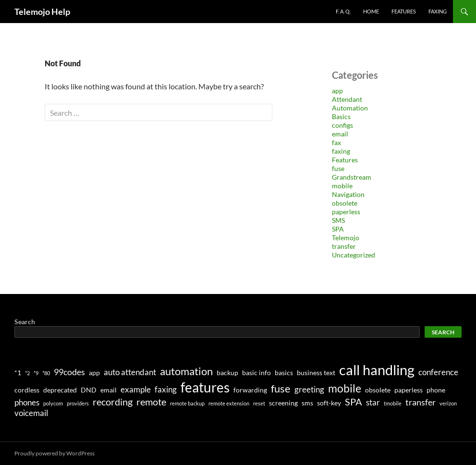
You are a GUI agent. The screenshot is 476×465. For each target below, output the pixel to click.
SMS (338, 220)
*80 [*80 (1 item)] (46, 373)
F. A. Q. (343, 11)
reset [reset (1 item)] (259, 403)
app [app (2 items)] (94, 373)
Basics (341, 116)
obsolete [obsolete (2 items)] (378, 390)
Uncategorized (354, 255)
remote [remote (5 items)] (151, 402)
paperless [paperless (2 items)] (409, 390)
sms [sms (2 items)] (307, 403)
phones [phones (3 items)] (27, 403)
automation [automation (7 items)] (186, 371)
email (340, 134)
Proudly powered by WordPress (55, 453)
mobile (342, 186)
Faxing (438, 11)
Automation (350, 108)
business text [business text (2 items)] (316, 373)
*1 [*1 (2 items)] (18, 373)
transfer (344, 246)
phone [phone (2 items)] (436, 390)
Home (371, 11)
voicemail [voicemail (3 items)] (31, 413)
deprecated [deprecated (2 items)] (60, 390)
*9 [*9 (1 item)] (36, 373)
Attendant (347, 99)
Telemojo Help (42, 12)
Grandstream (352, 177)
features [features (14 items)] (205, 387)
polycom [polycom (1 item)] (53, 403)
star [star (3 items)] (373, 403)
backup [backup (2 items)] (227, 373)
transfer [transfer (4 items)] (421, 402)
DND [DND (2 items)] (89, 390)
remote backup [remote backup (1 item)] (187, 403)
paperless (346, 212)
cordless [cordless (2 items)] (27, 390)
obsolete (345, 203)
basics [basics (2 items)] (284, 373)
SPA (338, 229)
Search (25, 322)
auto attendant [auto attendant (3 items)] (130, 372)
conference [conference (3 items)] (438, 372)
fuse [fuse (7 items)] (281, 388)
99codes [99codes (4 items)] (69, 372)
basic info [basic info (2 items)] (256, 373)
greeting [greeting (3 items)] (309, 390)
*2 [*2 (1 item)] (27, 373)
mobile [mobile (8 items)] (345, 388)
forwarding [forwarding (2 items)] (250, 390)
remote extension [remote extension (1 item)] (229, 403)
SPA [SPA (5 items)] (354, 402)
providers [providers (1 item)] (78, 403)
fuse (338, 168)
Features (404, 11)
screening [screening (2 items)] (283, 403)
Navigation (348, 194)
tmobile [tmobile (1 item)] (393, 403)
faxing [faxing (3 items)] (166, 390)
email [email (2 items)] (109, 390)
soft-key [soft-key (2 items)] (329, 403)
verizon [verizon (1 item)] (448, 403)
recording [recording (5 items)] (113, 402)
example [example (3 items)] (136, 390)
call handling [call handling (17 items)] (377, 370)
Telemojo (346, 238)
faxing (341, 151)
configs (342, 125)
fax (336, 142)
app (337, 91)
